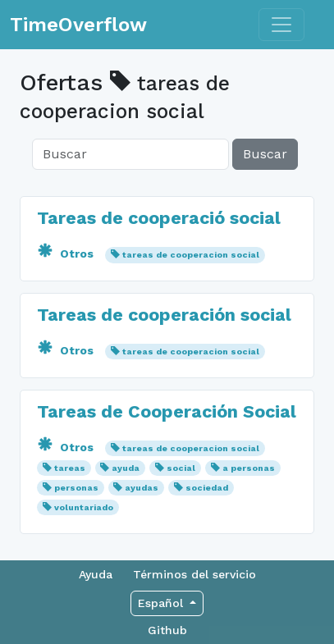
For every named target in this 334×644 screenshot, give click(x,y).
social (181, 468)
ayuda (126, 468)
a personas (249, 468)
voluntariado (84, 507)
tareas (70, 468)
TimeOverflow (78, 25)
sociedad (207, 488)
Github (167, 630)
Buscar (265, 154)
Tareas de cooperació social (159, 218)
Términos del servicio (194, 574)
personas (76, 488)
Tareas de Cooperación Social (167, 411)
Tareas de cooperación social (164, 315)
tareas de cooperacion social (191, 255)
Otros (67, 253)
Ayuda (96, 574)
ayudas (142, 488)
